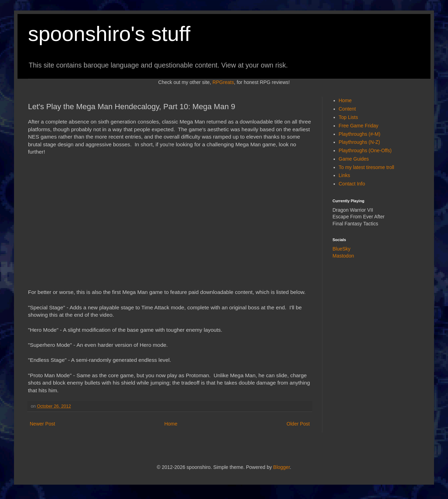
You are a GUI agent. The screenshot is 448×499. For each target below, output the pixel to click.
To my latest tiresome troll (367, 167)
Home (171, 424)
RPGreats (223, 82)
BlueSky (341, 249)
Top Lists (348, 117)
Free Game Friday (359, 126)
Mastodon (343, 256)
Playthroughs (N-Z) (359, 142)
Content (347, 109)
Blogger (282, 467)
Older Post (298, 424)
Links (345, 175)
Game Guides (354, 159)
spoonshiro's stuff (109, 34)
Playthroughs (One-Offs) (365, 150)
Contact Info (352, 184)
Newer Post (42, 424)
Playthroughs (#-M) (360, 134)
